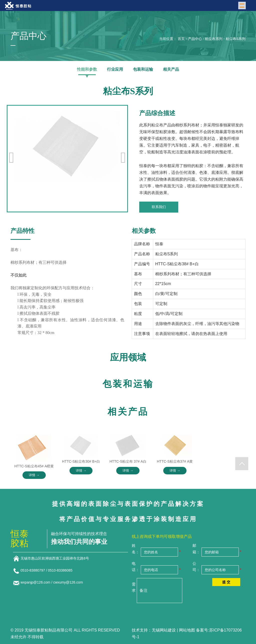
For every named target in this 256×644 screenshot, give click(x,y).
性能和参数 (87, 69)
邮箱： (196, 549)
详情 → (34, 475)
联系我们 (159, 207)
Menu (243, 5)
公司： (196, 567)
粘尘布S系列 (236, 39)
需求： (134, 587)
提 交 (226, 582)
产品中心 (195, 39)
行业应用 (115, 69)
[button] (123, 158)
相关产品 (171, 69)
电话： (135, 567)
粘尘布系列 (214, 39)
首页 (181, 39)
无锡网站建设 (164, 630)
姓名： (135, 549)
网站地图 (187, 630)
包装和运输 (143, 69)
